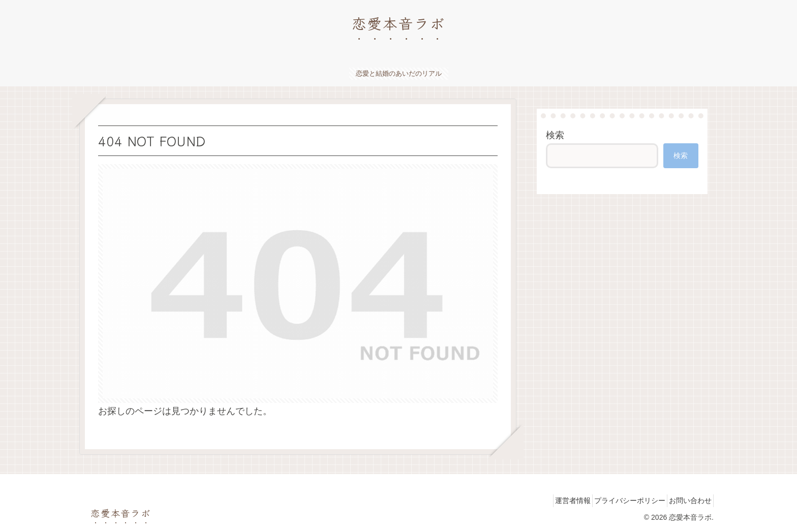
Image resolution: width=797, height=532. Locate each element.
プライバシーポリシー (619, 500)
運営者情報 (555, 500)
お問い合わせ (687, 500)
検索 (555, 135)
